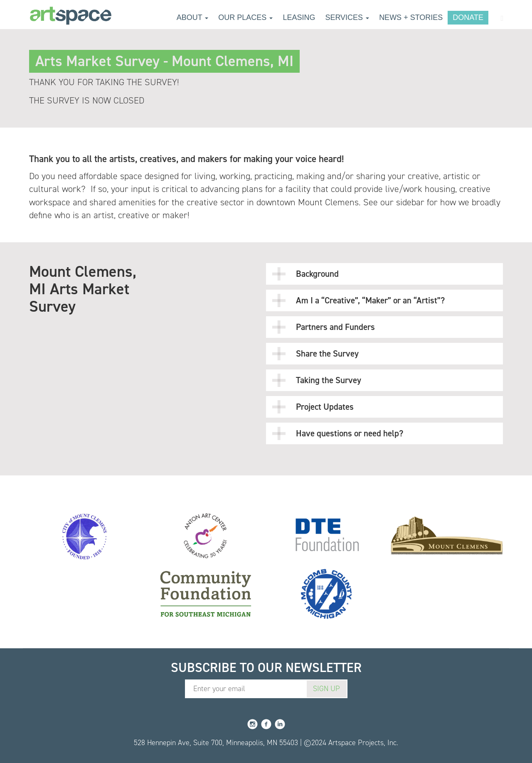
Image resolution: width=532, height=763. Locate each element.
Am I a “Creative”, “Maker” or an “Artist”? (358, 300)
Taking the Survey (317, 380)
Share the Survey (315, 354)
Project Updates (313, 407)
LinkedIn (280, 724)
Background (305, 274)
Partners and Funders (324, 327)
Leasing (299, 17)
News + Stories (411, 17)
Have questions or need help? (338, 433)
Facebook (266, 724)
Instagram (252, 724)
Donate (468, 17)
